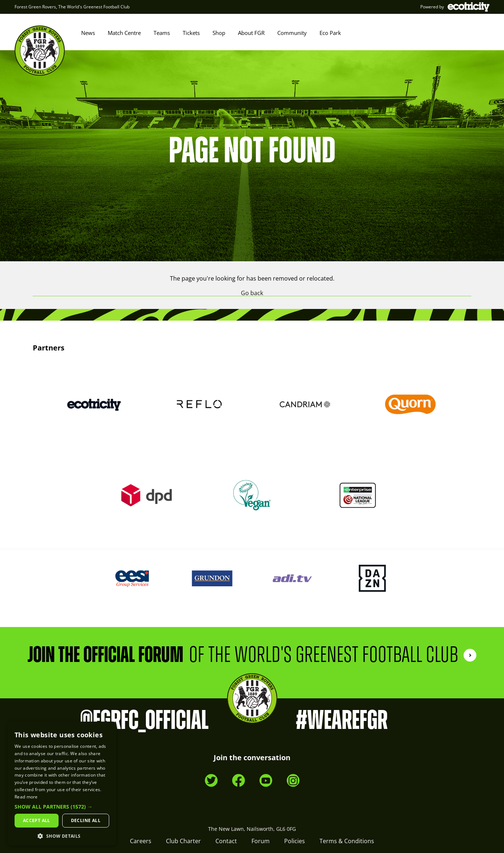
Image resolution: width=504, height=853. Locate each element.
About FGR (251, 33)
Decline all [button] (86, 820)
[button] (62, 807)
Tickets (191, 33)
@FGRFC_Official (144, 721)
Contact (226, 841)
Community (292, 33)
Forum (261, 841)
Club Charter (183, 841)
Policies (295, 841)
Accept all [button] (37, 820)
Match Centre (124, 33)
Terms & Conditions (347, 841)
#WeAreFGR (342, 721)
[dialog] (62, 784)
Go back (252, 293)
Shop (219, 33)
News (88, 33)
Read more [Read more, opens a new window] (26, 797)
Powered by (455, 7)
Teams (162, 33)
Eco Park (330, 33)
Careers (141, 841)
